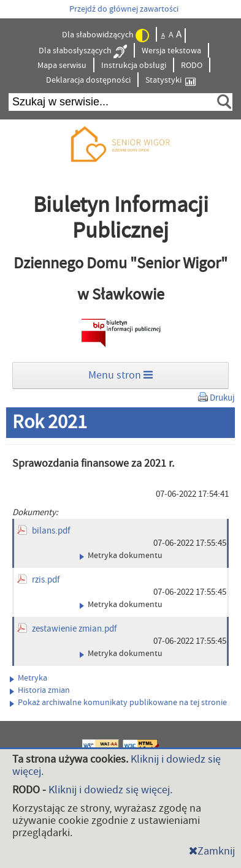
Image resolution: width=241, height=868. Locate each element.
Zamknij (212, 851)
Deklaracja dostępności (88, 80)
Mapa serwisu (62, 66)
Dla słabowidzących (105, 36)
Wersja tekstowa (171, 51)
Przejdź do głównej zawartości (124, 9)
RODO (192, 66)
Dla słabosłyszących (83, 51)
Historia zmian (40, 690)
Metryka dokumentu (121, 556)
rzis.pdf (46, 580)
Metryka (29, 678)
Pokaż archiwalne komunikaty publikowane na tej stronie (118, 703)
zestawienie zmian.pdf (74, 629)
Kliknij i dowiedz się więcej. (110, 790)
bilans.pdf (51, 531)
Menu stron (120, 375)
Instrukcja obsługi (134, 66)
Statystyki (170, 81)
